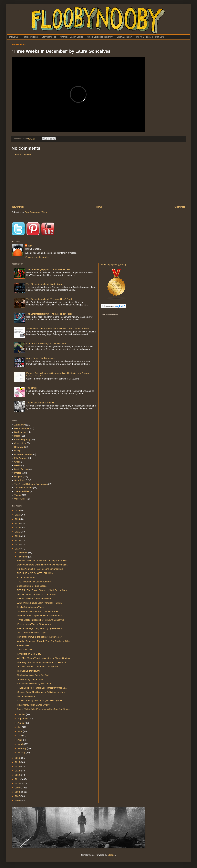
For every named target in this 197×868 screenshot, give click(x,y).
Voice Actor (20, 499)
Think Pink (31, 388)
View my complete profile (37, 257)
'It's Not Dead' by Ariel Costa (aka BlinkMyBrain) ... (41, 701)
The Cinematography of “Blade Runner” (45, 284)
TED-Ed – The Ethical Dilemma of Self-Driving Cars (42, 590)
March (21, 744)
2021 (18, 532)
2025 (18, 515)
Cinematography (124, 37)
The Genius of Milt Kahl (28, 671)
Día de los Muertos (26, 696)
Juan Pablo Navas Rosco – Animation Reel (38, 611)
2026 (18, 511)
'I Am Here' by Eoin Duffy (29, 654)
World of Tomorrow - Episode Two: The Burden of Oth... (44, 641)
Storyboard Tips (49, 37)
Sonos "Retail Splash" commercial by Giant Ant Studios (44, 709)
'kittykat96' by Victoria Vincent (31, 607)
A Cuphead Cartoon (27, 577)
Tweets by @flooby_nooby (114, 264)
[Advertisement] (99, 181)
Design (18, 451)
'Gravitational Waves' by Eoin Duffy (34, 684)
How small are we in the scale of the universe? (39, 637)
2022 (18, 527)
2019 (18, 540)
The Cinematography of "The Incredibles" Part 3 (49, 314)
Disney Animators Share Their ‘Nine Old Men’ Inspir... (43, 565)
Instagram (14, 37)
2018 (18, 544)
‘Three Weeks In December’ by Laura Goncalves (40, 620)
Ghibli (17, 462)
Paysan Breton (24, 645)
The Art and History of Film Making (31, 484)
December (23, 552)
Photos (18, 473)
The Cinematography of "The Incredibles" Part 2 (49, 299)
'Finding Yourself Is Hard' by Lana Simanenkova (40, 569)
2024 (18, 519)
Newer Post (18, 207)
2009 (18, 788)
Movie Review (21, 469)
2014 (18, 766)
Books (17, 436)
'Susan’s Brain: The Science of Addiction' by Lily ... (41, 692)
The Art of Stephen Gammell (40, 403)
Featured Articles (30, 37)
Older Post (180, 207)
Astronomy (20, 425)
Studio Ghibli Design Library (100, 37)
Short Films (20, 480)
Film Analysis (21, 458)
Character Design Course (72, 37)
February (22, 748)
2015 (18, 762)
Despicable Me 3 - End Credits (32, 586)
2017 (18, 549)
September (23, 719)
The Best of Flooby (23, 488)
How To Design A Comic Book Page (34, 599)
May (20, 736)
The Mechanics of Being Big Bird (33, 675)
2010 (18, 783)
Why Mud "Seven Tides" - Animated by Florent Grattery (44, 658)
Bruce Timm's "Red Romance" (41, 358)
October (22, 714)
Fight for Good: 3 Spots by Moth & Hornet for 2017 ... (43, 616)
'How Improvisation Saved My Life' (34, 705)
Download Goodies (24, 454)
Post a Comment (23, 154)
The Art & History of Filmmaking (150, 37)
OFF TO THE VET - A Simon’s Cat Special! (38, 667)
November (23, 557)
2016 (18, 758)
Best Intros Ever (22, 428)
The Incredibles (22, 491)
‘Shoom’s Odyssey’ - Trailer (30, 679)
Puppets (18, 477)
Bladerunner (20, 432)
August (21, 723)
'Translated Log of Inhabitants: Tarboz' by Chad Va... (42, 688)
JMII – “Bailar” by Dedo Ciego (31, 633)
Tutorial (18, 495)
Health (17, 465)
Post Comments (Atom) (36, 212)
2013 (18, 771)
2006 (18, 800)
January (22, 753)
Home (99, 207)
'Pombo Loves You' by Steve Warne (34, 624)
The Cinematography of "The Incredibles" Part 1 (49, 269)
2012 (18, 775)
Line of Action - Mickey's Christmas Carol (46, 343)
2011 (18, 779)
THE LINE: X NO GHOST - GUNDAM (35, 573)
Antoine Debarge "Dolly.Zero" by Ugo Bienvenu (40, 628)
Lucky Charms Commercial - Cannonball (37, 594)
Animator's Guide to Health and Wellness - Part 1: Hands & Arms (58, 329)
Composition (20, 443)
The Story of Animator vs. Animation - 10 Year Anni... (42, 662)
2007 (18, 796)
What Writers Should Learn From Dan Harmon (39, 603)
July (20, 727)
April (20, 740)
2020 (18, 536)
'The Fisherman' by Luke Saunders (34, 582)
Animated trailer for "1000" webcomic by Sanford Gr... (43, 560)
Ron (30, 246)
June (20, 731)
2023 (18, 523)
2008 (18, 792)
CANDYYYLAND (25, 650)
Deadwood (20, 447)
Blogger (111, 855)
